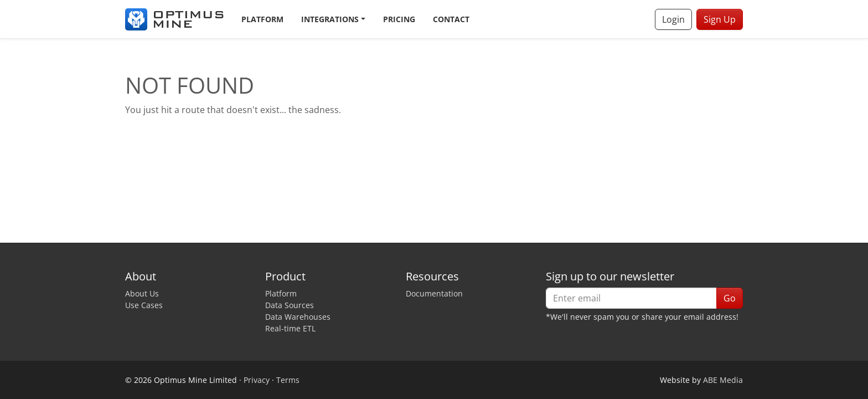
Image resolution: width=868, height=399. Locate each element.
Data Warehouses (298, 317)
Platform (262, 19)
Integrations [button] (330, 19)
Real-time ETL (290, 328)
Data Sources (290, 305)
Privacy (257, 380)
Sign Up (720, 19)
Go (730, 298)
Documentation (434, 293)
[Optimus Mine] (174, 19)
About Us (142, 293)
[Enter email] (631, 298)
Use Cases (144, 305)
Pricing (399, 19)
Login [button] (673, 19)
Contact (451, 19)
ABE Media (723, 380)
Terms (288, 380)
